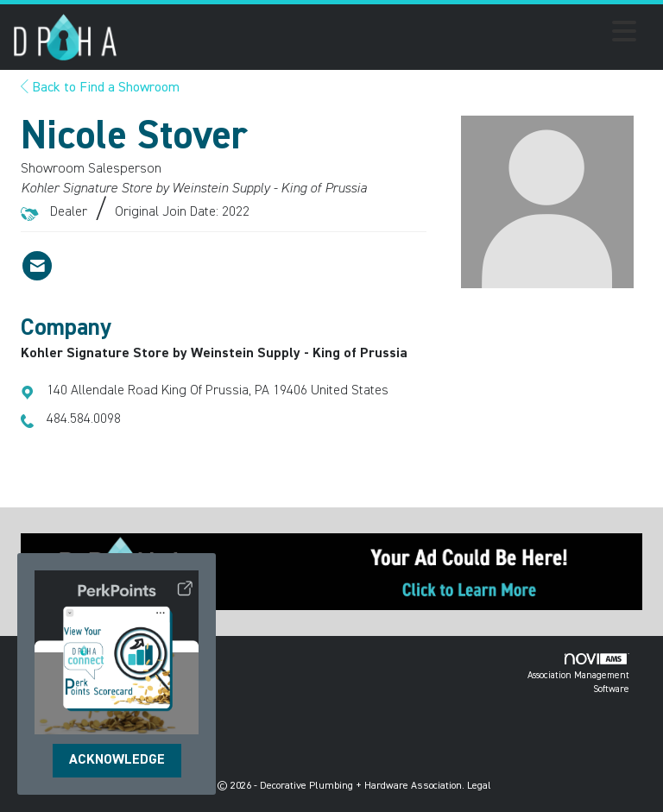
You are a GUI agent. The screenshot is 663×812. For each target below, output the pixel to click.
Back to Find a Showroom (100, 88)
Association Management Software (578, 674)
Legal (479, 786)
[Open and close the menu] (382, 35)
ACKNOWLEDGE (117, 760)
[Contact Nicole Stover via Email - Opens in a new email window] (37, 266)
